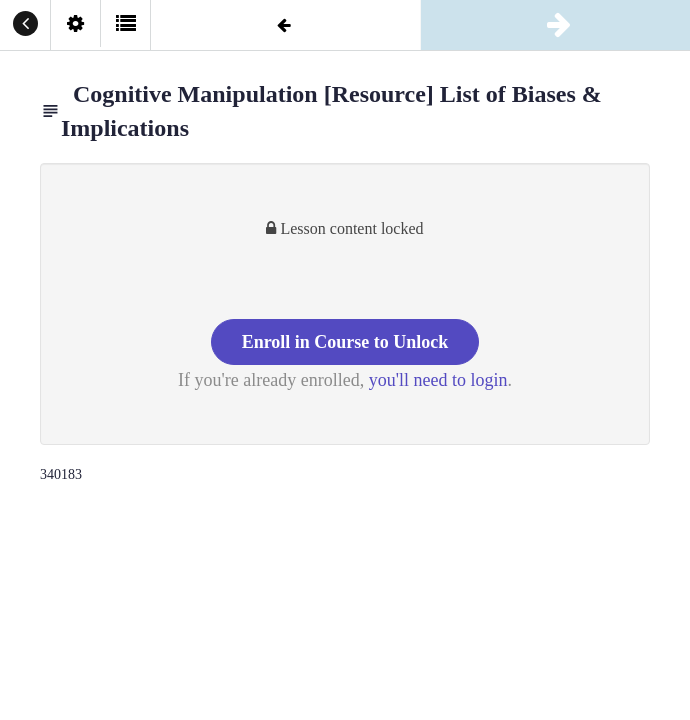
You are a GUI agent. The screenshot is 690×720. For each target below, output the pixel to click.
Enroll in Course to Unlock (345, 342)
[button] (25, 25)
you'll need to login (438, 380)
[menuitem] (75, 25)
